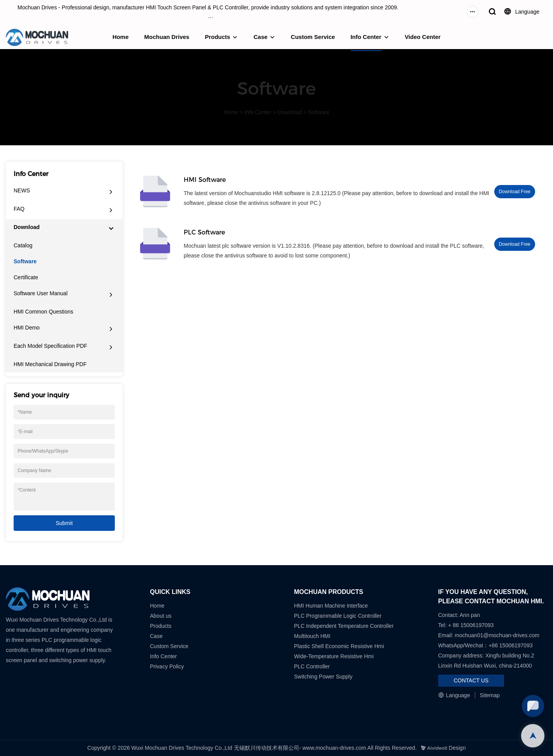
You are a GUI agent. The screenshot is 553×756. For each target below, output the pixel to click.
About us (161, 616)
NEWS (22, 190)
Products (217, 37)
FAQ (19, 209)
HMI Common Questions (43, 312)
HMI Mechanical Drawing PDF (50, 364)
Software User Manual (41, 293)
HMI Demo (27, 328)
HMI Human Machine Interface (331, 606)
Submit (64, 523)
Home (121, 37)
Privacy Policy (167, 666)
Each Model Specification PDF (50, 346)
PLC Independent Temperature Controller (344, 626)
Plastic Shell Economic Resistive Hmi (339, 646)
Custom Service (313, 37)
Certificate (26, 277)
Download (290, 112)
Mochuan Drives (167, 37)
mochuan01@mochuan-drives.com (497, 635)
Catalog (23, 245)
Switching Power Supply (323, 677)
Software (319, 112)
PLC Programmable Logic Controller (338, 616)
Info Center (366, 37)
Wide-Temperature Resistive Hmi (335, 656)
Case (260, 37)
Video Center (423, 37)
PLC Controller (312, 666)
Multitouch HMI (312, 636)
